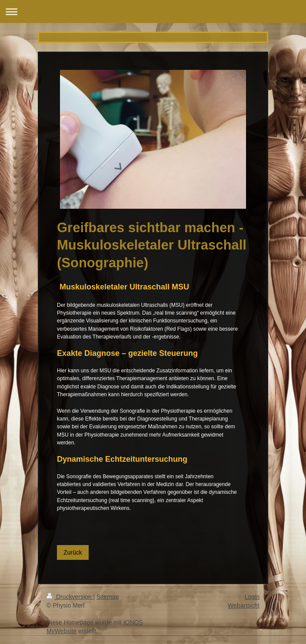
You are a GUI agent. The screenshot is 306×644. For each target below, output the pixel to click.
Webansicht (244, 605)
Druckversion (70, 597)
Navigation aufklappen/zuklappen (153, 11)
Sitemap (108, 597)
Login (252, 597)
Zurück (73, 552)
